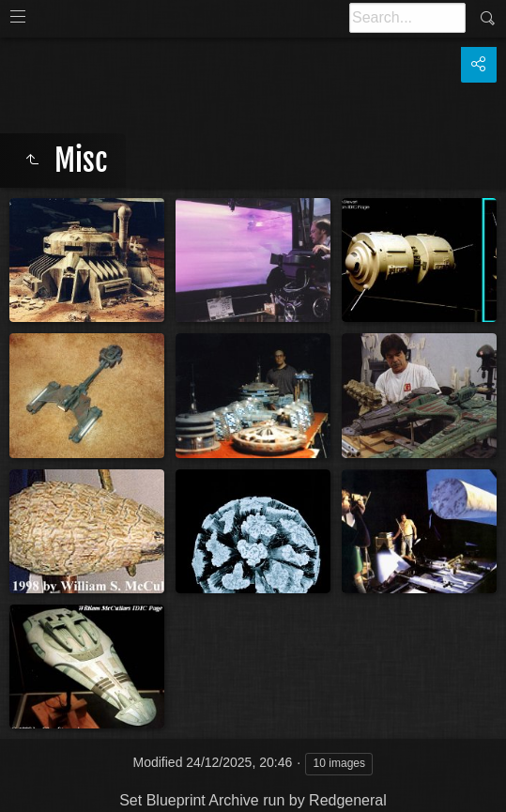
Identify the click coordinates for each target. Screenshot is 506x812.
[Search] (407, 18)
